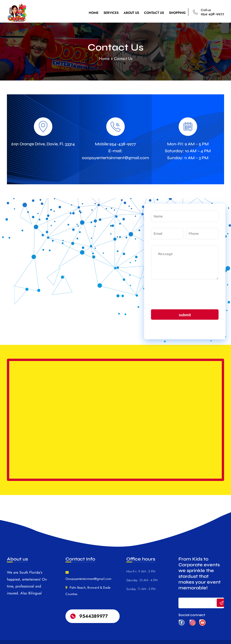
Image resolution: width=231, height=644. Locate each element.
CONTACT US (154, 13)
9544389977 (94, 616)
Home (104, 59)
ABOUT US (131, 13)
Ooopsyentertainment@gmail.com (88, 579)
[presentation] (186, 295)
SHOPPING (177, 13)
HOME (94, 13)
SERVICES (111, 13)
